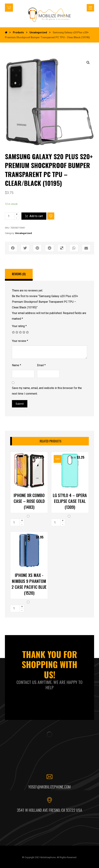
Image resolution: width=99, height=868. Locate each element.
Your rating (19, 326)
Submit (20, 404)
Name (16, 365)
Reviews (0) (19, 274)
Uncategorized (23, 233)
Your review (20, 341)
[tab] (19, 275)
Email (41, 365)
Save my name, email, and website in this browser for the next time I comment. (47, 391)
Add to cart (36, 216)
